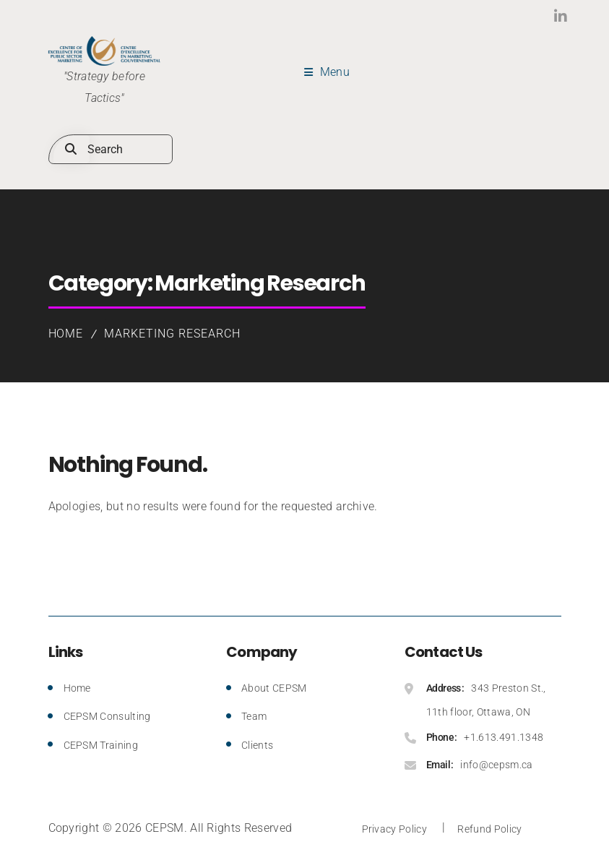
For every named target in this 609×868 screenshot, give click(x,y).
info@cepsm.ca (496, 765)
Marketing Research (172, 334)
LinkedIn (531, 16)
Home (66, 334)
